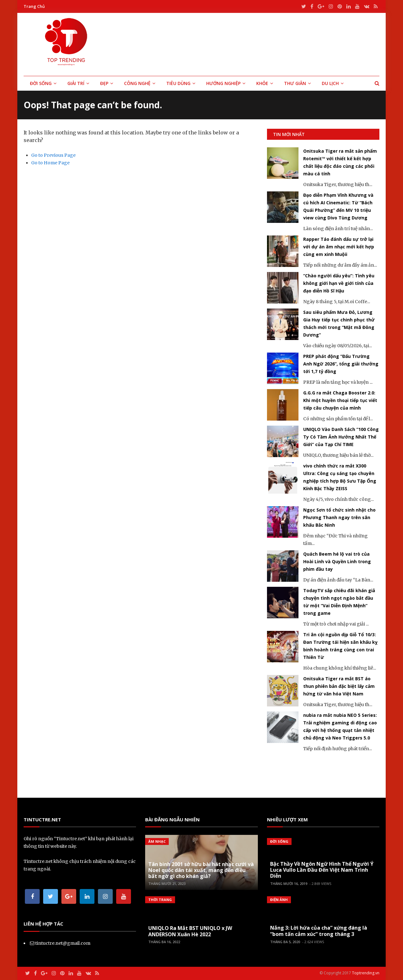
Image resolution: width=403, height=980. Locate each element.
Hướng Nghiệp (223, 83)
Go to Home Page (50, 163)
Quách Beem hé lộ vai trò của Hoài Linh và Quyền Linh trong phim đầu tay (337, 561)
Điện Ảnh (279, 900)
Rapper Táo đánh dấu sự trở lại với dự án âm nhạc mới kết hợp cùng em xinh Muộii (339, 247)
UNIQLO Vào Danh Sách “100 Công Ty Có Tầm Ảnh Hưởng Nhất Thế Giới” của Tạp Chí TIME (341, 437)
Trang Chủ (34, 6)
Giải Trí (76, 83)
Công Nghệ (137, 83)
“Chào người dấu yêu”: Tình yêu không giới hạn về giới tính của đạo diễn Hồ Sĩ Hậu (339, 283)
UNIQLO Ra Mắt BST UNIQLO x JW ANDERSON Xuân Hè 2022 (190, 931)
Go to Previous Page (53, 155)
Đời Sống (41, 83)
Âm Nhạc (157, 841)
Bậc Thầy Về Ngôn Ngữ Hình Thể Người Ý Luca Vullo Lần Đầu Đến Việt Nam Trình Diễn (322, 870)
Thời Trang (160, 900)
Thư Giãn (295, 83)
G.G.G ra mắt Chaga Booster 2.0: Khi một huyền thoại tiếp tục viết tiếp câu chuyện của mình (340, 400)
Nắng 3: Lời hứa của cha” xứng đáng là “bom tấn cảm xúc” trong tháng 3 (319, 931)
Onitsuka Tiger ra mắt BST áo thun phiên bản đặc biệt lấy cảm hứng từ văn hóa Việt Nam (339, 686)
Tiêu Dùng (178, 83)
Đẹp (104, 83)
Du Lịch (330, 83)
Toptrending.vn (366, 973)
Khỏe (262, 83)
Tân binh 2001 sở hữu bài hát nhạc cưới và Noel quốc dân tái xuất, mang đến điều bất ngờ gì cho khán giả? (201, 870)
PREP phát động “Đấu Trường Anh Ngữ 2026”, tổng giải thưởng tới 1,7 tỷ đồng (341, 364)
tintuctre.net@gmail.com (63, 943)
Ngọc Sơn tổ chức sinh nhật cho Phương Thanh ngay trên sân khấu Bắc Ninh (339, 517)
